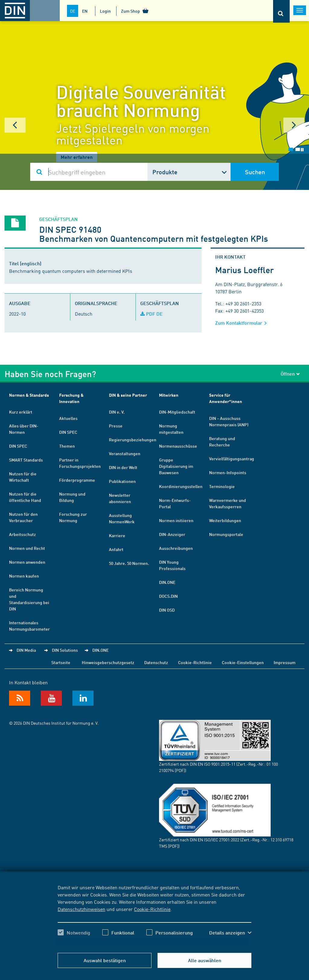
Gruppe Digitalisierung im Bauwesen (176, 466)
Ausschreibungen (176, 548)
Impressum (285, 662)
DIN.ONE (167, 582)
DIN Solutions (65, 650)
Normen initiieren (176, 520)
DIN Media (26, 650)
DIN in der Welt (123, 467)
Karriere (117, 535)
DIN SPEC (18, 446)
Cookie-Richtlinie (152, 909)
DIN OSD (167, 610)
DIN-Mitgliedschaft (177, 412)
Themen (67, 446)
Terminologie (222, 486)
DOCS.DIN (168, 596)
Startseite (61, 662)
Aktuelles (68, 418)
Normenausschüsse (178, 446)
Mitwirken (169, 395)
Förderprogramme (77, 480)
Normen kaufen (24, 576)
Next (294, 125)
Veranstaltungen (125, 453)
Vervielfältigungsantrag (232, 458)
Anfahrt (116, 549)
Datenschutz (156, 662)
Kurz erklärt (21, 412)
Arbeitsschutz (22, 534)
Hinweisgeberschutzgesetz (108, 662)
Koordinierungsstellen (181, 486)
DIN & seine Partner (128, 395)
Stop (302, 150)
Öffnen (290, 374)
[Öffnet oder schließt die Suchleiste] (281, 11)
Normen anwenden (27, 562)
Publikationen (122, 481)
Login (105, 11)
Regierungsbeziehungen (133, 440)
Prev (15, 125)
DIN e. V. (117, 412)
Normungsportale (226, 534)
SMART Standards (26, 460)
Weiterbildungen (225, 520)
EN (85, 11)
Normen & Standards (29, 395)
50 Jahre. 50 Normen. (129, 563)
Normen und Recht (27, 548)
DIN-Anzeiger (172, 534)
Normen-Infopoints (228, 472)
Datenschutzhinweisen (81, 909)
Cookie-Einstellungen (243, 662)
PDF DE (151, 314)
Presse (116, 426)
